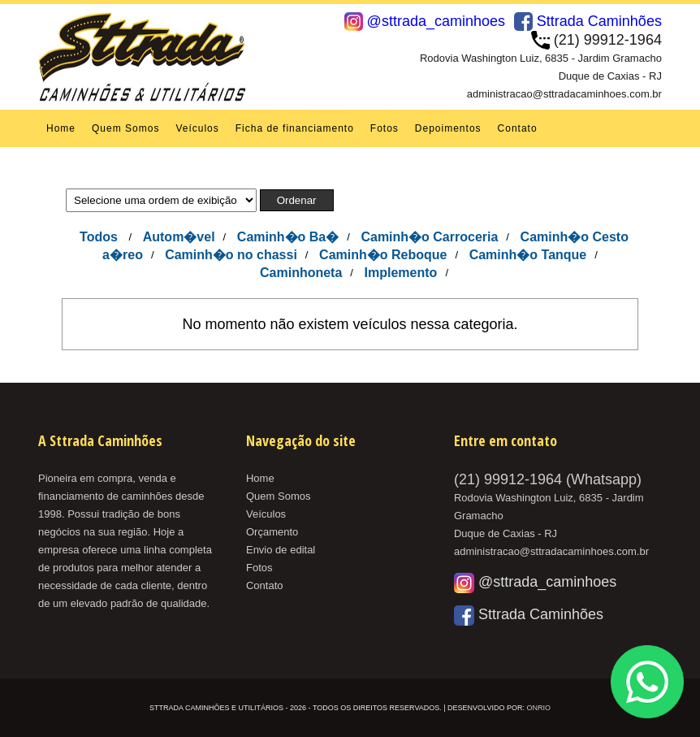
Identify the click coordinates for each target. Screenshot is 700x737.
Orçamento (272, 532)
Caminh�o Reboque (383, 255)
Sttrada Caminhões (588, 21)
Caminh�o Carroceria (429, 237)
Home (61, 128)
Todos (99, 237)
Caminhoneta (301, 273)
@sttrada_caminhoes (425, 21)
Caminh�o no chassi (231, 255)
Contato (518, 128)
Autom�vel (179, 237)
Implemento (401, 273)
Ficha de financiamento (295, 128)
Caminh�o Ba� (288, 237)
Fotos (385, 128)
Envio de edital (281, 550)
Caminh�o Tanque (528, 255)
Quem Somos (125, 128)
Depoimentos (448, 128)
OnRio (538, 708)
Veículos (197, 128)
